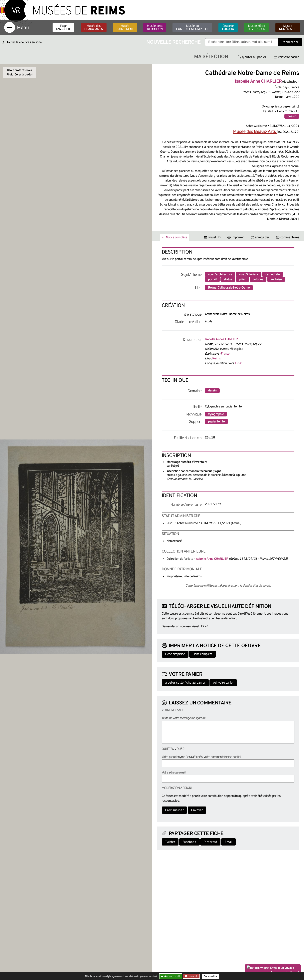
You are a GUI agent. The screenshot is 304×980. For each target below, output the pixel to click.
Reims (216, 359)
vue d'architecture (220, 275)
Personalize (211, 976)
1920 (238, 363)
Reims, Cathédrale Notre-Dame (229, 288)
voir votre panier (286, 57)
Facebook (189, 842)
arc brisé (276, 280)
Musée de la (155, 28)
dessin (292, 116)
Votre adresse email (174, 773)
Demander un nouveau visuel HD (183, 627)
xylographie (216, 414)
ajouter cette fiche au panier (185, 683)
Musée (125, 28)
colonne (258, 280)
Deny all (192, 976)
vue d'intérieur (249, 275)
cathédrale (273, 275)
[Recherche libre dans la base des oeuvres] (241, 42)
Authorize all (171, 976)
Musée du (192, 28)
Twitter (170, 842)
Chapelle (228, 28)
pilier (243, 280)
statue (228, 280)
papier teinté (216, 422)
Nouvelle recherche (173, 42)
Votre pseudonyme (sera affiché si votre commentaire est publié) (201, 757)
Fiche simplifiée (175, 654)
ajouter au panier (252, 57)
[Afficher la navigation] (10, 27)
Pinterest (210, 842)
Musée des (94, 28)
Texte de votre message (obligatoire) (184, 718)
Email (228, 842)
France (225, 354)
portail (212, 280)
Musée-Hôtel (257, 28)
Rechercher (290, 42)
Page (63, 28)
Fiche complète (202, 654)
